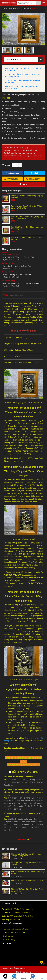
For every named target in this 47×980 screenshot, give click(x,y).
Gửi (41, 59)
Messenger (33, 977)
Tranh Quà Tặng (37, 9)
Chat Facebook (12, 173)
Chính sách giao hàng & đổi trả (14, 932)
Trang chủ (5, 9)
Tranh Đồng (26, 9)
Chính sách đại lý (9, 936)
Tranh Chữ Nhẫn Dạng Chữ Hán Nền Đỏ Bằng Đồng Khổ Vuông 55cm (27, 207)
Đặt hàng (23, 185)
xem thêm (24, 840)
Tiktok (5, 977)
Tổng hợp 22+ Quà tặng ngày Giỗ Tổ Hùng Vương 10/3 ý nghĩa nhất (26, 855)
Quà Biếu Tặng (15, 9)
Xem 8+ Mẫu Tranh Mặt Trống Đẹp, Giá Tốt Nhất (28, 880)
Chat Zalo (14, 977)
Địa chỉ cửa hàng (9, 940)
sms (42, 977)
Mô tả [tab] (5, 295)
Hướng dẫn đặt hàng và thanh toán (15, 929)
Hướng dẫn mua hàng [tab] (18, 295)
